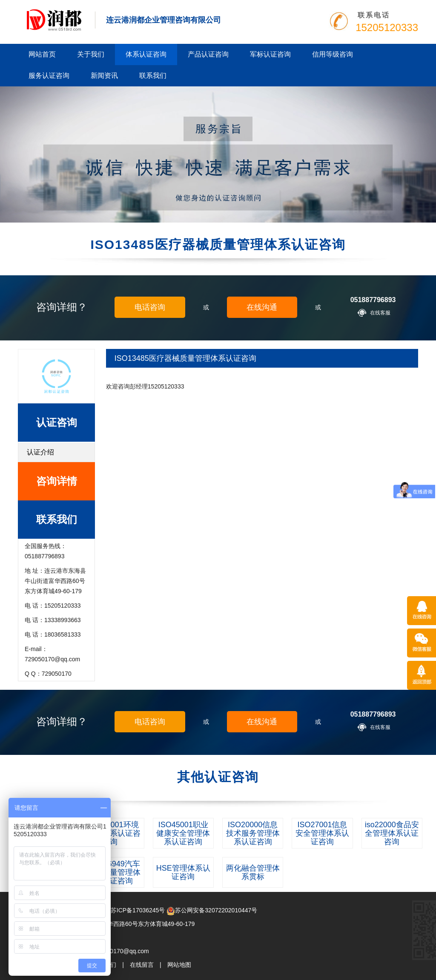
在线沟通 (262, 307)
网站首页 (42, 54)
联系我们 (153, 76)
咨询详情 (57, 481)
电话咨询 (150, 307)
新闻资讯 (104, 76)
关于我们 (91, 54)
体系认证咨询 (146, 54)
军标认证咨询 (270, 54)
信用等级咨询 (333, 54)
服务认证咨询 (49, 76)
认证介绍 (40, 452)
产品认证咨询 (208, 54)
